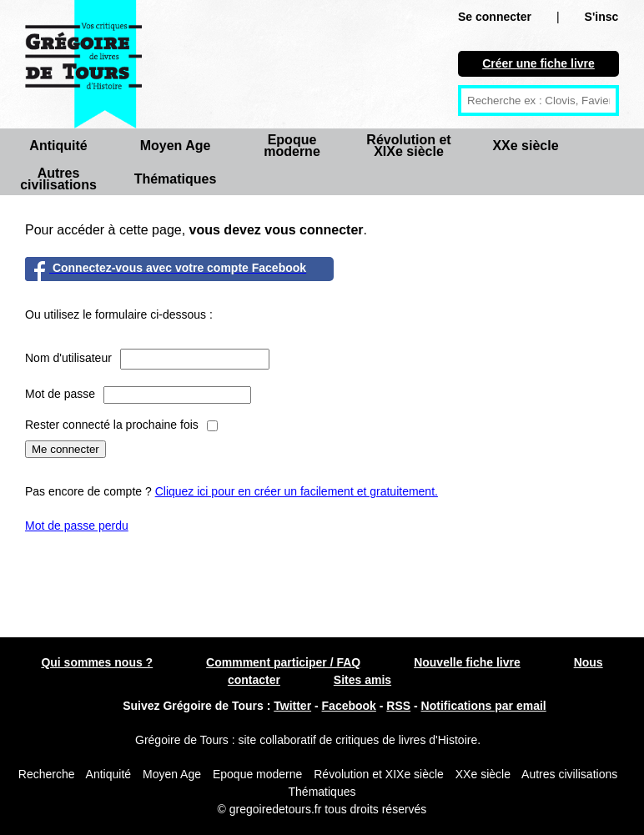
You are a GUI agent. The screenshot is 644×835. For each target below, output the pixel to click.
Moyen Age (176, 146)
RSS (398, 706)
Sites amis (362, 680)
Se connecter (495, 17)
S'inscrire (611, 17)
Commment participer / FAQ (283, 662)
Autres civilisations (58, 179)
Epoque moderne (292, 146)
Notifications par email (484, 706)
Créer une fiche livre (538, 63)
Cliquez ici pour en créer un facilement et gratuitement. (297, 491)
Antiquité (58, 146)
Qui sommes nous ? (97, 662)
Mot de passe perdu (77, 526)
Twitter (292, 706)
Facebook (349, 706)
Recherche (47, 774)
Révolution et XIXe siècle (408, 146)
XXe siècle (525, 146)
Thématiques (176, 179)
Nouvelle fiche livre (467, 662)
